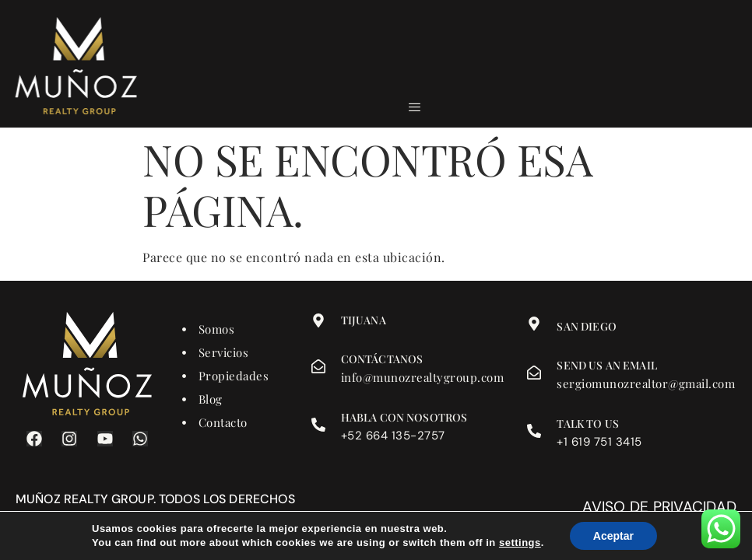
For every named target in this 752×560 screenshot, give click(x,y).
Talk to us (588, 423)
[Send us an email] (534, 373)
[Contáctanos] (318, 366)
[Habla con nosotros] (318, 425)
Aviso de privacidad (659, 507)
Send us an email (606, 365)
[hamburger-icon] (415, 107)
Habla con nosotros (404, 417)
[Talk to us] (534, 431)
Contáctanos (382, 359)
